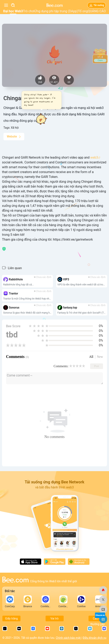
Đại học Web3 (13, 11)
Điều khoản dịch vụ (94, 638)
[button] (40, 100)
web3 (94, 157)
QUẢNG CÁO (97, 11)
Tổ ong (83, 11)
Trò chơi (29, 11)
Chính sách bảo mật (69, 638)
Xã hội (15, 128)
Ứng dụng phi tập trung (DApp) (56, 11)
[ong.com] (103, 590)
